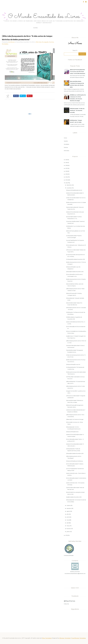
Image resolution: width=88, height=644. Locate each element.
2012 (66, 183)
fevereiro (69, 529)
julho (68, 514)
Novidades (66, 144)
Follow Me (66, 604)
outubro (69, 505)
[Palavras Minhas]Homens (72, 432)
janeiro (68, 532)
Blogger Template (65, 638)
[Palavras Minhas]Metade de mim (74, 190)
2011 (66, 535)
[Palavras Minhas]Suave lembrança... (75, 461)
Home (35, 28)
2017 (66, 168)
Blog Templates (47, 638)
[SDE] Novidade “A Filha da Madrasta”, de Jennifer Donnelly (77, 110)
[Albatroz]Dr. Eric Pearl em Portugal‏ (75, 419)
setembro (69, 508)
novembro (69, 188)
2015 (66, 174)
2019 (66, 163)
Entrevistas (66, 151)
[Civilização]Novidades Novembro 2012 (76, 259)
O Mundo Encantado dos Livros (44, 17)
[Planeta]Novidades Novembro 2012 (75, 272)
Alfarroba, (39, 42)
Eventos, (51, 42)
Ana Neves (11, 42)
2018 (66, 165)
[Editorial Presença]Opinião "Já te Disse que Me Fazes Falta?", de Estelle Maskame (78, 72)
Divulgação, (45, 42)
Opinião (66, 141)
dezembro (69, 185)
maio (68, 520)
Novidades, (5, 44)
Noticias (66, 147)
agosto (68, 511)
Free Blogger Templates (79, 638)
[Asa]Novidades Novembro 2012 (74, 497)
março (68, 526)
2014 (66, 177)
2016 (66, 171)
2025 (66, 160)
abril (68, 523)
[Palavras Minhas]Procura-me (73, 364)
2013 (66, 180)
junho (68, 517)
